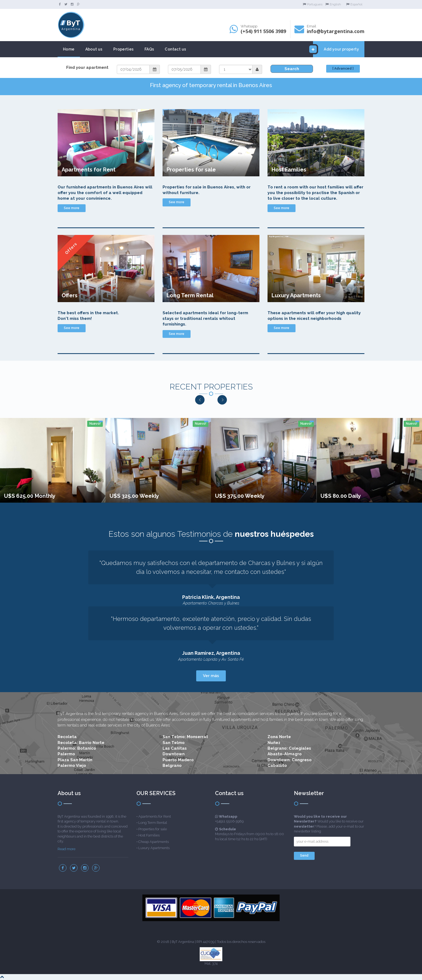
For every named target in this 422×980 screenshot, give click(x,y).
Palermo (66, 754)
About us (94, 49)
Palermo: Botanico (77, 748)
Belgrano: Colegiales (289, 748)
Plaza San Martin (75, 760)
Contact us (175, 49)
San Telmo (174, 743)
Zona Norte (279, 737)
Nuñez (274, 743)
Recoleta (67, 737)
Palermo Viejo (72, 766)
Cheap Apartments (154, 842)
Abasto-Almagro (285, 754)
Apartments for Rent (155, 816)
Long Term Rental (153, 823)
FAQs (149, 49)
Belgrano (172, 766)
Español (354, 4)
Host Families (149, 835)
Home (69, 49)
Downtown (174, 754)
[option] (53, 460)
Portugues (313, 4)
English (333, 4)
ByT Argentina (183, 942)
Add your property (336, 49)
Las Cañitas (175, 748)
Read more (66, 849)
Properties (124, 49)
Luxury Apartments (154, 848)
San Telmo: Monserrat (185, 737)
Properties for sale (153, 829)
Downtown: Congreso (290, 760)
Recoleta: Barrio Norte (81, 743)
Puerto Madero (178, 760)
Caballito (277, 766)
